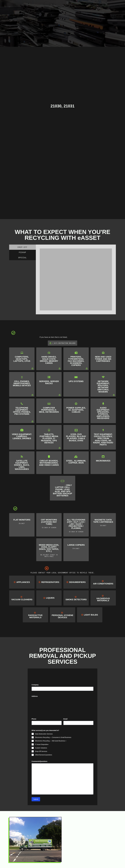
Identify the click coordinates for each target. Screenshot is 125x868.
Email (69, 719)
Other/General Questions (44, 755)
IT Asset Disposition (42, 744)
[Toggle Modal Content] (47, 4)
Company (35, 685)
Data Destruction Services (44, 734)
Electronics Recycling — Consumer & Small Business (53, 737)
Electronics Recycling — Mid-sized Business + (51, 741)
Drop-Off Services (41, 751)
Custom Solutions (41, 748)
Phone (34, 719)
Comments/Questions (39, 761)
